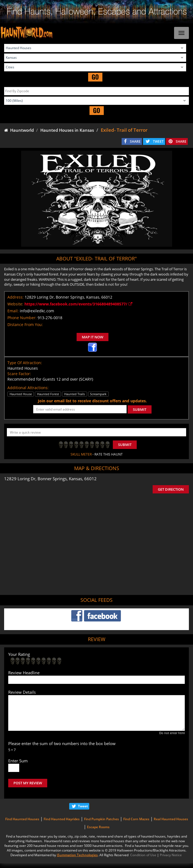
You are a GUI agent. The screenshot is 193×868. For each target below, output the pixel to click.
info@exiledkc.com (37, 311)
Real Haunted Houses (171, 819)
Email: (13, 311)
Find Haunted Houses (22, 819)
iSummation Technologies (77, 855)
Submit (125, 445)
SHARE (135, 141)
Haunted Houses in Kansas (67, 130)
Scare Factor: (19, 374)
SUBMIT (140, 409)
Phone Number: (22, 318)
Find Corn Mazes (136, 819)
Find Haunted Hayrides (62, 819)
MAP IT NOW (93, 337)
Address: (16, 297)
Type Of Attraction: (25, 363)
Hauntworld (19, 130)
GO (95, 77)
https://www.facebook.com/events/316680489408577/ (78, 304)
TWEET (158, 141)
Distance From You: (25, 325)
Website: (15, 304)
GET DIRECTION (171, 489)
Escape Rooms (98, 827)
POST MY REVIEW (28, 783)
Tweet (83, 806)
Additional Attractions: (28, 388)
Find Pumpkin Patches (101, 819)
